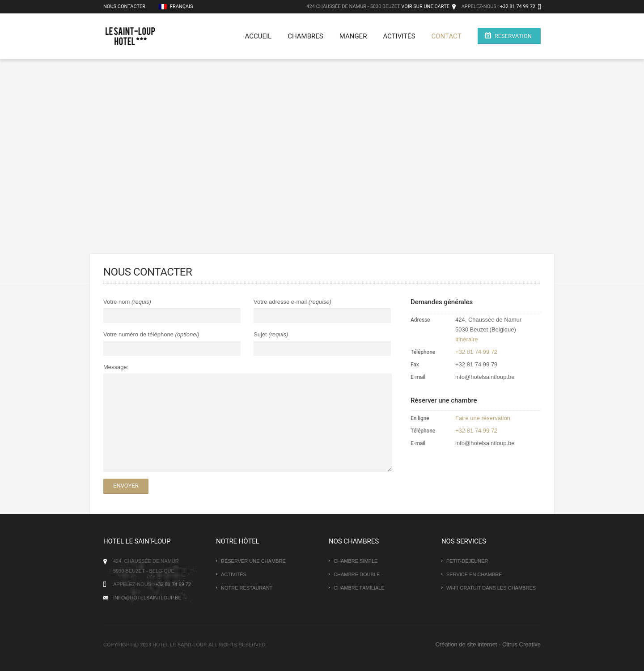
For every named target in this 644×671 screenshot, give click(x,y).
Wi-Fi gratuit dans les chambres (491, 588)
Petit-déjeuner (467, 561)
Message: (116, 367)
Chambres (305, 36)
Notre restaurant (247, 588)
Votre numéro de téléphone (139, 334)
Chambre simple (356, 561)
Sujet (261, 334)
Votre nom (117, 302)
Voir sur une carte (425, 6)
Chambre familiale (359, 588)
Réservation (513, 36)
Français (176, 6)
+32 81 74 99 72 (518, 6)
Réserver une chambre (253, 561)
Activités (399, 36)
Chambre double (357, 574)
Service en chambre (474, 574)
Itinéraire (467, 339)
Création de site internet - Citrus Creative (488, 644)
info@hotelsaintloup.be (147, 598)
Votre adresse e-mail (281, 302)
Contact (446, 36)
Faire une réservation (483, 418)
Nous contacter (124, 6)
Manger (353, 36)
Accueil (258, 36)
